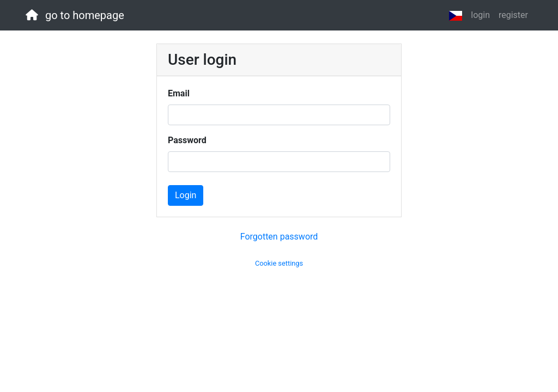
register (513, 15)
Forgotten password (279, 237)
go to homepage (75, 15)
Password (187, 140)
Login (186, 195)
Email (179, 93)
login (480, 15)
